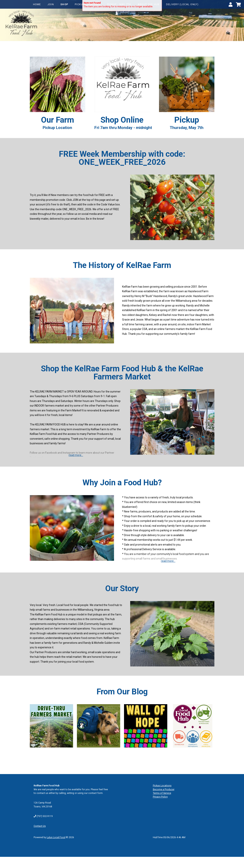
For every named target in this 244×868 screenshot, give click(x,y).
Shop (64, 4)
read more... (76, 455)
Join (51, 4)
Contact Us (40, 826)
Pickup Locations (162, 786)
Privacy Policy (160, 797)
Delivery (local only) (182, 4)
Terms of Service (162, 793)
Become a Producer (164, 789)
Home (37, 4)
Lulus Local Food (56, 837)
